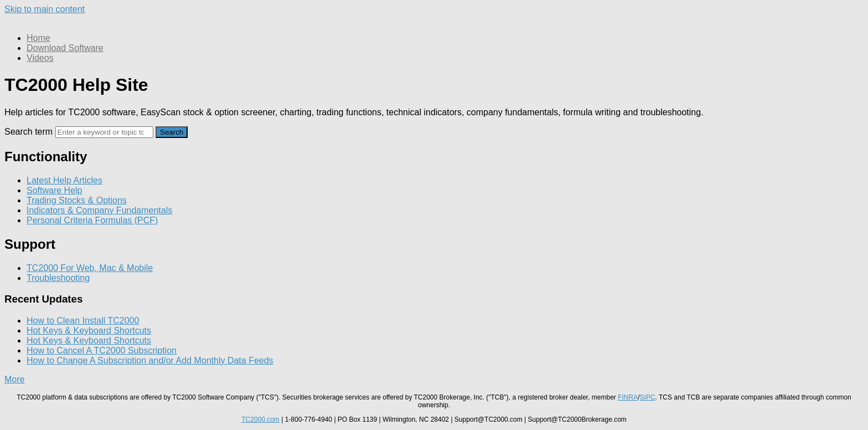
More (14, 379)
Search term (29, 132)
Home (38, 38)
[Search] (104, 132)
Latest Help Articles (64, 180)
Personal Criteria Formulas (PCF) (92, 220)
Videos (40, 58)
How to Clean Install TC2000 (83, 321)
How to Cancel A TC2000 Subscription (102, 350)
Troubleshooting (58, 278)
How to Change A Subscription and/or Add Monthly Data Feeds (150, 360)
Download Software (65, 48)
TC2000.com (260, 419)
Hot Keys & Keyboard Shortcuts (89, 331)
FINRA (628, 397)
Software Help (55, 190)
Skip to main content (45, 9)
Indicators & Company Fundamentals (99, 210)
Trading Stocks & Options (77, 200)
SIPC (648, 397)
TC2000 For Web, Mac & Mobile (90, 268)
